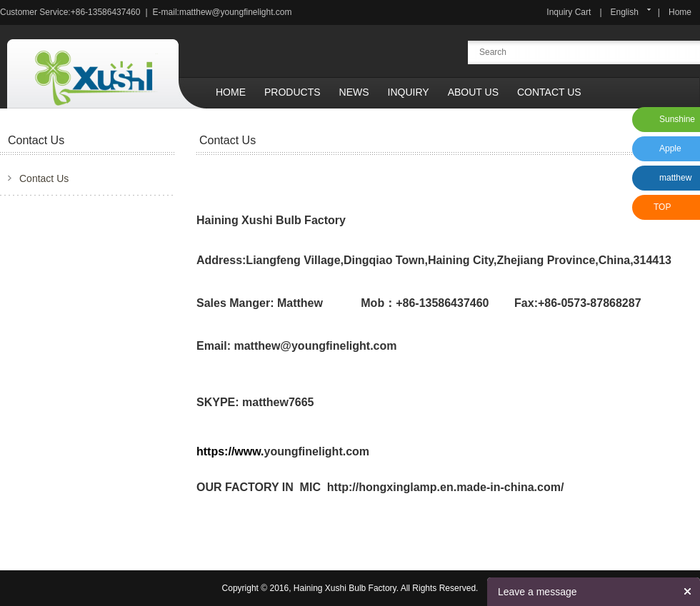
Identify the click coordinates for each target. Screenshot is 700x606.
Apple (670, 148)
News (354, 92)
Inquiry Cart (569, 12)
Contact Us (549, 92)
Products (292, 92)
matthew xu (673, 182)
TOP (662, 207)
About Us (473, 92)
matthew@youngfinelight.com (236, 12)
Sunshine (677, 119)
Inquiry (409, 92)
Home (680, 12)
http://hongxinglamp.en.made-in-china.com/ (446, 487)
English (625, 12)
